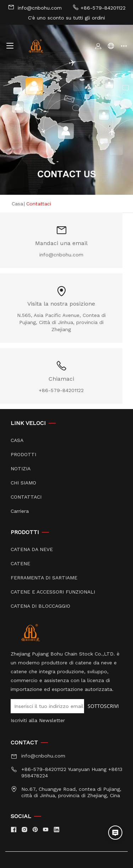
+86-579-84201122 (99, 7)
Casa (17, 204)
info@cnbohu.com (35, 7)
